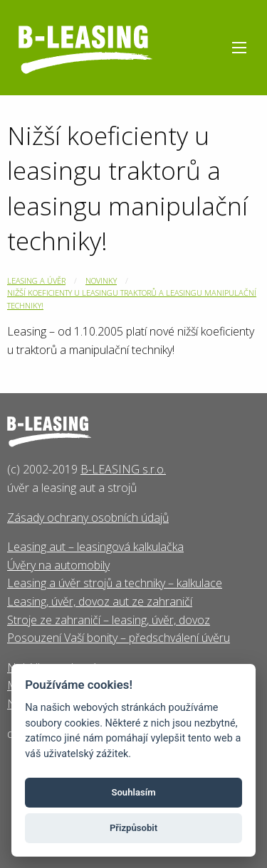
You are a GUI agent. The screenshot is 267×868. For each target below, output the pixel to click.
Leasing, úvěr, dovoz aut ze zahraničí (100, 601)
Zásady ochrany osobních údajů (88, 518)
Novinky (101, 280)
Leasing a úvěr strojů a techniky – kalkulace (115, 583)
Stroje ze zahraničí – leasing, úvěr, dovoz (109, 620)
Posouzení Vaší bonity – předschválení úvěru (119, 638)
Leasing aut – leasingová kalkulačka (95, 547)
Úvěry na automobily (58, 565)
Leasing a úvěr (36, 280)
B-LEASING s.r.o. (123, 469)
